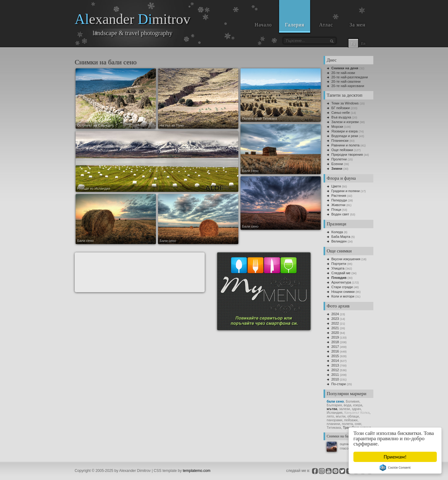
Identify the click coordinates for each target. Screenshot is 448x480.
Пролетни (339, 159)
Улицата (338, 268)
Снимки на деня (345, 68)
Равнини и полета (345, 145)
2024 (335, 314)
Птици (336, 210)
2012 (335, 370)
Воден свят (340, 214)
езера (358, 405)
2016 (335, 351)
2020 (335, 333)
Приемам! (395, 457)
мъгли (341, 416)
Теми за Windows (345, 103)
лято (330, 416)
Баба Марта (341, 237)
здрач (356, 409)
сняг (358, 424)
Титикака (334, 427)
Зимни (337, 168)
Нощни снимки (343, 292)
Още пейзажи (342, 150)
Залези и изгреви (345, 122)
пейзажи (351, 420)
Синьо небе (341, 113)
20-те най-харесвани (348, 86)
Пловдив (339, 278)
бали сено (335, 401)
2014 (335, 361)
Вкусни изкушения (346, 259)
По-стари (338, 384)
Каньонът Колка (357, 413)
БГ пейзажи (341, 108)
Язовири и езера (345, 131)
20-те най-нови (343, 73)
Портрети (339, 264)
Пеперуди (339, 200)
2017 (335, 347)
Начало (263, 25)
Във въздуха (341, 117)
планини (333, 424)
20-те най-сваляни (346, 81)
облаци (353, 416)
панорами (334, 420)
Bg (353, 44)
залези (345, 409)
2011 (335, 375)
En (363, 44)
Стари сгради (342, 287)
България (334, 405)
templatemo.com (197, 471)
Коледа (337, 232)
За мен (358, 25)
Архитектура (341, 282)
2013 (335, 365)
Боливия (352, 401)
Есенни (337, 164)
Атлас (326, 25)
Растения (339, 196)
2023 (335, 319)
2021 (335, 328)
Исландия (335, 413)
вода (348, 405)
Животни (338, 205)
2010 (335, 379)
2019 (335, 337)
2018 (335, 342)
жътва (332, 409)
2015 (335, 356)
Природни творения (347, 155)
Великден (339, 241)
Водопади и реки (345, 136)
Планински (340, 141)
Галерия (295, 25)
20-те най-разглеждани (350, 77)
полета (347, 424)
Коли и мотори (343, 296)
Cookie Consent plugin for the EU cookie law (395, 468)
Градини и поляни (345, 191)
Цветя (336, 186)
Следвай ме (341, 273)
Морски (337, 127)
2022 (335, 323)
